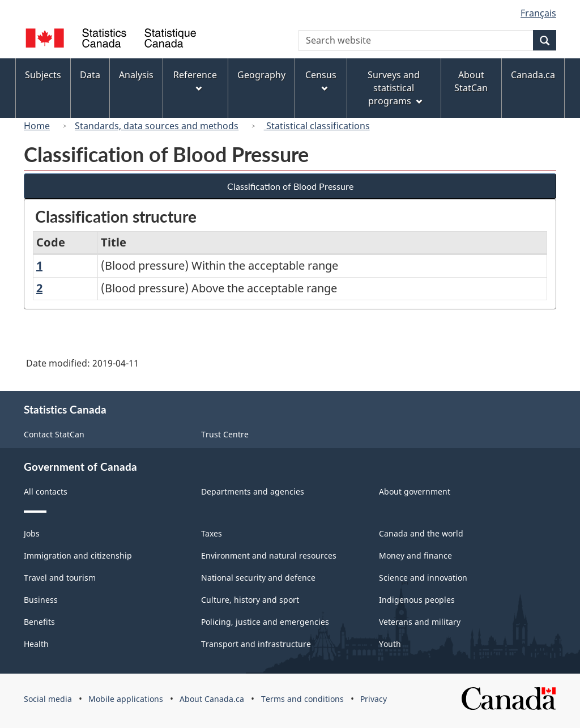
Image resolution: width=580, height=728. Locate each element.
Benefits (39, 622)
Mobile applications (126, 699)
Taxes (212, 533)
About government (415, 491)
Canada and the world (421, 533)
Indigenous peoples (417, 600)
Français (538, 13)
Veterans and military (420, 622)
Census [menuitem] (321, 80)
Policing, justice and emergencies (265, 622)
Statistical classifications (317, 126)
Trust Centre (225, 434)
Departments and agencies (253, 491)
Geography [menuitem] (261, 75)
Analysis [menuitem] (136, 75)
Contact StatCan (54, 434)
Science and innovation (423, 578)
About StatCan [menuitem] (471, 81)
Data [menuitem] (90, 75)
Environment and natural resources (269, 555)
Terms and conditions (302, 699)
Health (36, 644)
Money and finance (415, 555)
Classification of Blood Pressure (290, 186)
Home (37, 126)
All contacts (46, 491)
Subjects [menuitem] (43, 75)
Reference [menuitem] (195, 80)
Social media (48, 699)
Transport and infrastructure (256, 644)
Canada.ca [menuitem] (533, 75)
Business (41, 600)
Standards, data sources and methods (157, 126)
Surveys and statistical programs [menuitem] (395, 88)
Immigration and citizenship (78, 555)
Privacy (374, 699)
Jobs (32, 533)
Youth (390, 644)
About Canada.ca (212, 699)
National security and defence (258, 578)
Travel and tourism (60, 578)
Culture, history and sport (250, 600)
